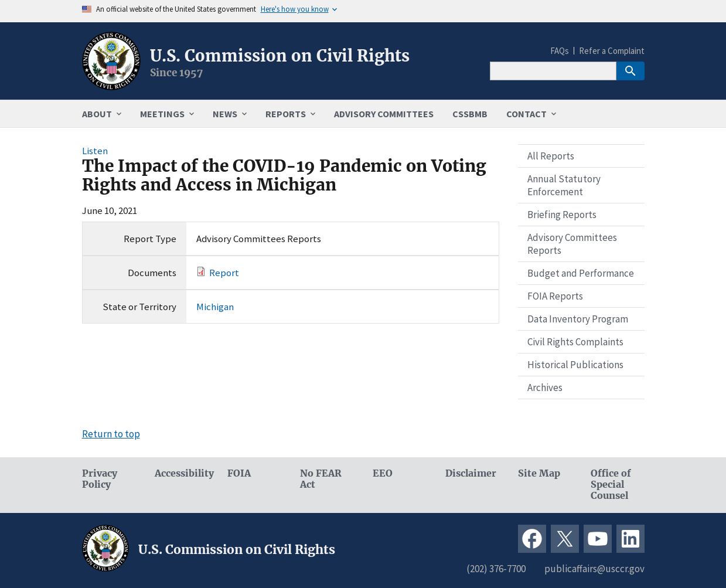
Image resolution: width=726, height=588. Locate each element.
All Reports (551, 156)
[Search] (553, 71)
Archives (545, 388)
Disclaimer (471, 473)
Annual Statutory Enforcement (564, 185)
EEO (383, 473)
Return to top (111, 434)
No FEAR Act (321, 479)
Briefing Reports (562, 215)
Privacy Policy (100, 479)
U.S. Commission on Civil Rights (280, 56)
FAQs (560, 51)
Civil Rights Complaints (575, 342)
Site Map (539, 473)
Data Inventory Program (578, 319)
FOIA (239, 473)
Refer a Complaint (612, 51)
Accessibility (182, 473)
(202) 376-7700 (496, 569)
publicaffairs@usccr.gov (594, 569)
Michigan (215, 307)
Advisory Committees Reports (572, 244)
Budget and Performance (581, 273)
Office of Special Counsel (611, 485)
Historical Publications (575, 365)
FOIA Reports (555, 296)
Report (224, 273)
